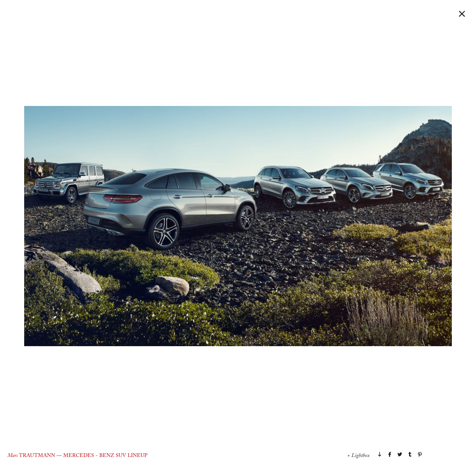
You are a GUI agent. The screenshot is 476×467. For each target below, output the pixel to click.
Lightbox (361, 456)
